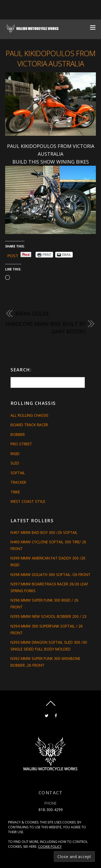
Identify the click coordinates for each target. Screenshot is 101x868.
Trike (15, 492)
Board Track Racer (29, 425)
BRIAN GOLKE (32, 313)
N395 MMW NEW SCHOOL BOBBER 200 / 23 (48, 616)
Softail (18, 473)
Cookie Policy (50, 847)
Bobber (18, 434)
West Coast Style (28, 501)
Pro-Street (21, 444)
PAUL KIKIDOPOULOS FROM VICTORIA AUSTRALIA (51, 58)
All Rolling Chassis (29, 415)
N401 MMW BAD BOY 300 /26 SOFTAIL (44, 532)
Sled (15, 463)
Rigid (15, 454)
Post (13, 255)
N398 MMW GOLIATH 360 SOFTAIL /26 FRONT (50, 574)
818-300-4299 (51, 810)
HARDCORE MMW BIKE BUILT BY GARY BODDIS (46, 328)
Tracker (18, 482)
